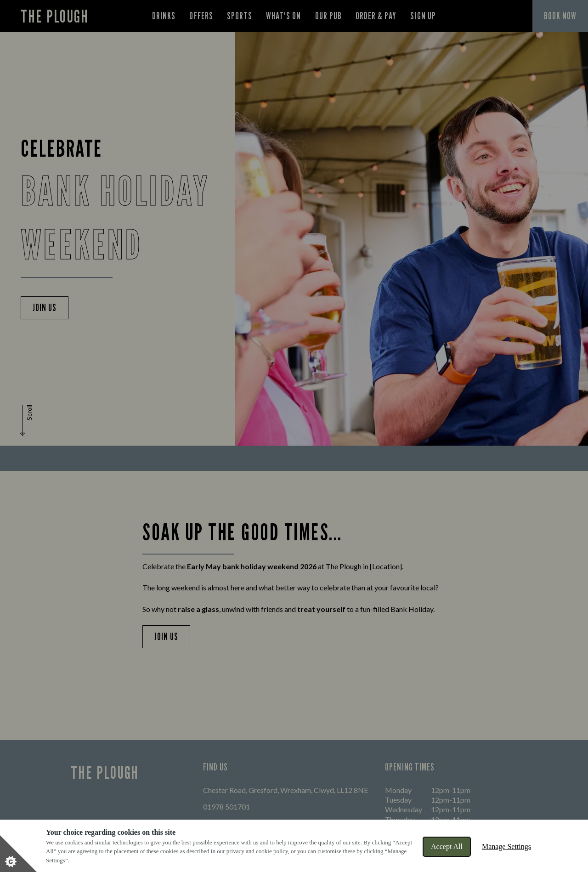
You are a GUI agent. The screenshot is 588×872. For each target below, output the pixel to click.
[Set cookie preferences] (18, 854)
